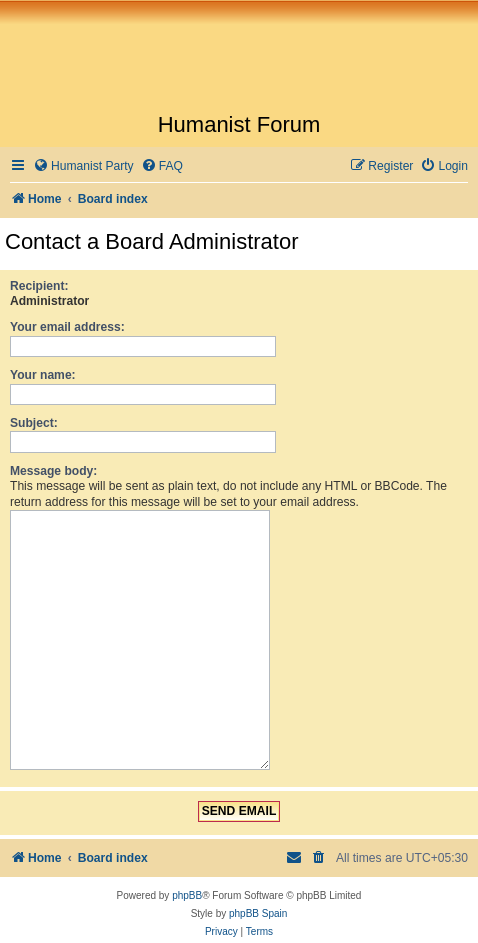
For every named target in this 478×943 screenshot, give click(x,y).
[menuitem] (83, 166)
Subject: (34, 423)
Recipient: (39, 286)
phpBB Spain (258, 905)
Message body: (53, 471)
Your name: (43, 375)
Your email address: (67, 327)
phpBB (187, 887)
